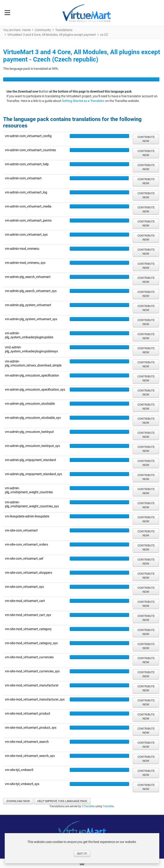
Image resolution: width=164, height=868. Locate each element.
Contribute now (146, 139)
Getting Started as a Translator (84, 101)
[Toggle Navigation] (7, 13)
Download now (18, 801)
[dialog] (82, 848)
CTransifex (88, 806)
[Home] (82, 864)
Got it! (82, 854)
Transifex (108, 806)
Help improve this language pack (62, 801)
